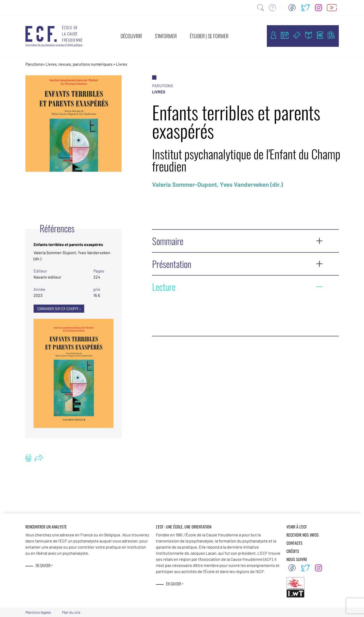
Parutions (34, 64)
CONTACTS (294, 543)
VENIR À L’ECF (297, 527)
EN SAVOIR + (44, 565)
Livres (122, 64)
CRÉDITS (293, 551)
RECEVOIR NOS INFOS (303, 535)
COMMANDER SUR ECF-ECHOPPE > (59, 308)
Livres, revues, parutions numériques (79, 64)
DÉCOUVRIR (131, 36)
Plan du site (71, 612)
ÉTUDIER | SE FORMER (209, 36)
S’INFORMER (166, 36)
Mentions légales (38, 612)
